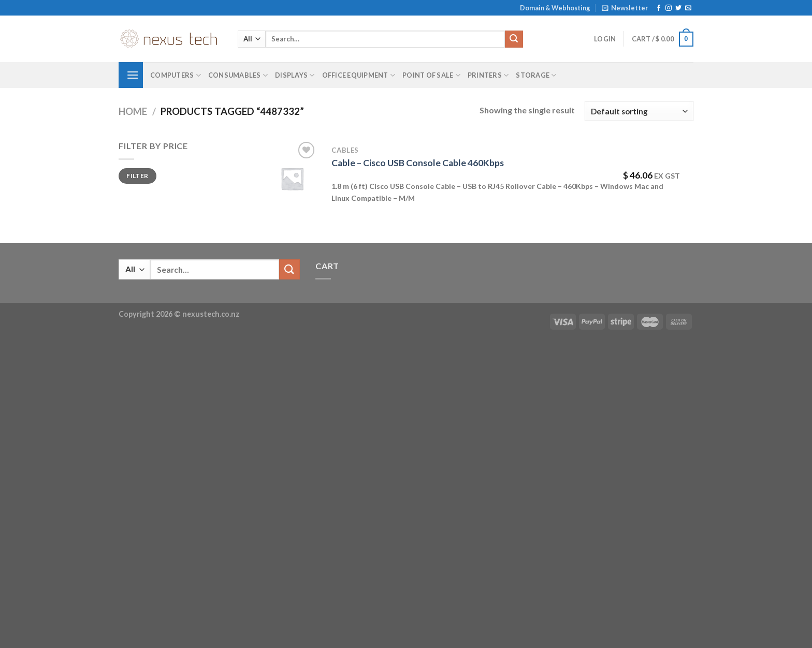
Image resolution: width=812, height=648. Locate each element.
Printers (488, 75)
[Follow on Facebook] (659, 8)
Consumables (238, 75)
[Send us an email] (688, 8)
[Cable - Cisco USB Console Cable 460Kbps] (292, 179)
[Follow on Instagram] (669, 8)
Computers (176, 75)
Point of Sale (431, 75)
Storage (536, 75)
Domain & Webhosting (555, 8)
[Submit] (514, 39)
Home (133, 111)
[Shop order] (639, 111)
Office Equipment (359, 75)
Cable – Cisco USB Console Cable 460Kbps (418, 163)
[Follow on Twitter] (678, 8)
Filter (137, 176)
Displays (295, 75)
